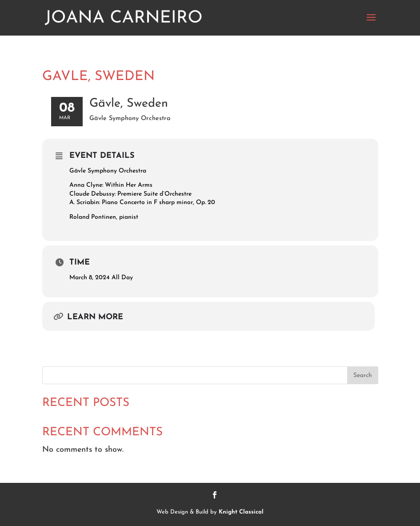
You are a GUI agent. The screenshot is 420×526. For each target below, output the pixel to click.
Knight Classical (241, 512)
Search (363, 375)
